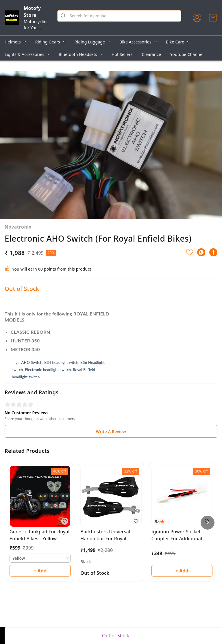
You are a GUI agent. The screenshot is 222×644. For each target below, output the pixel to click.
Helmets (13, 42)
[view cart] (213, 18)
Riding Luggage (90, 42)
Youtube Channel (187, 54)
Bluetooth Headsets (78, 54)
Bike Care (175, 42)
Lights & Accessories (24, 54)
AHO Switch (32, 362)
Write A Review (111, 432)
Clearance (151, 54)
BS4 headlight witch (61, 362)
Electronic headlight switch (48, 370)
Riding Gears (48, 42)
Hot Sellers (122, 54)
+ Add (40, 571)
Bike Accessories (135, 42)
